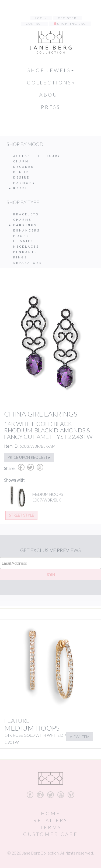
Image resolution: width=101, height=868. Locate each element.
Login (41, 18)
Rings (20, 257)
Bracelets (26, 214)
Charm (21, 161)
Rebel (21, 188)
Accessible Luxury (37, 156)
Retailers (50, 820)
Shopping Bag (72, 24)
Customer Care (50, 834)
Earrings (25, 225)
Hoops (21, 236)
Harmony (24, 183)
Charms (22, 220)
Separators (28, 263)
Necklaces (26, 246)
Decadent (25, 167)
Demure (22, 172)
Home (51, 813)
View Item (80, 737)
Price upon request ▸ (29, 457)
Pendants (25, 252)
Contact (35, 24)
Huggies (23, 241)
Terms (51, 827)
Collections (51, 83)
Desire (21, 177)
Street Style (21, 515)
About (50, 95)
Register (67, 18)
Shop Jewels (50, 70)
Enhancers (27, 230)
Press (51, 107)
